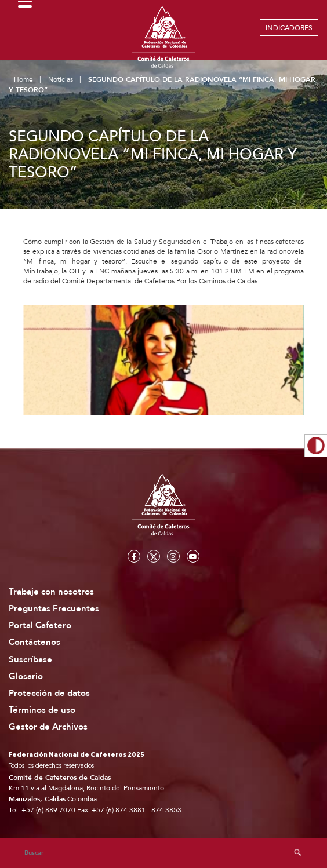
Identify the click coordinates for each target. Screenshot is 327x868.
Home (23, 79)
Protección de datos (49, 693)
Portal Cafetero (40, 626)
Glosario (26, 676)
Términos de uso (42, 710)
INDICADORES (289, 28)
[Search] (164, 853)
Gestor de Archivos (48, 727)
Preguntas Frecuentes (54, 609)
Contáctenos (34, 642)
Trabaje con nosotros (51, 592)
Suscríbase (30, 660)
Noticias (61, 79)
